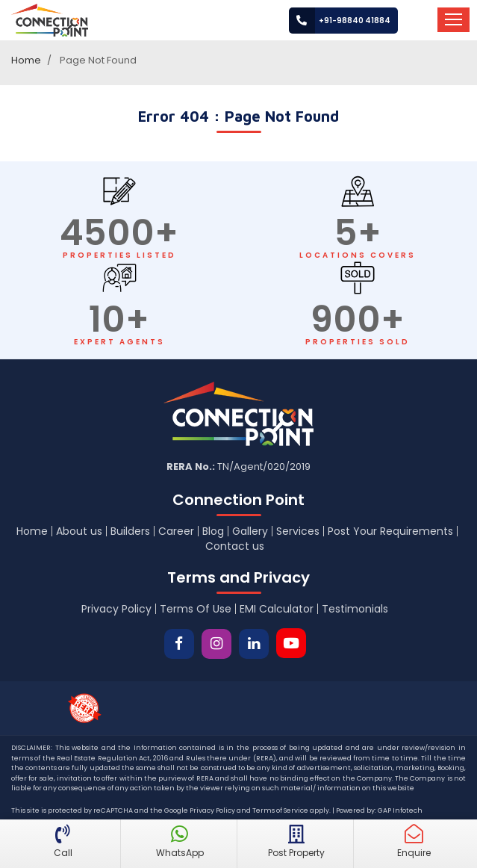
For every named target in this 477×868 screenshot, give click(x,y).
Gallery (250, 531)
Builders (130, 531)
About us (79, 531)
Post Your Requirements (390, 531)
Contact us (235, 546)
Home (26, 60)
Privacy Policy (116, 609)
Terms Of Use (196, 609)
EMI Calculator (277, 609)
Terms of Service (280, 810)
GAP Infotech (400, 810)
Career (176, 531)
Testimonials (355, 609)
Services (298, 531)
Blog (213, 531)
